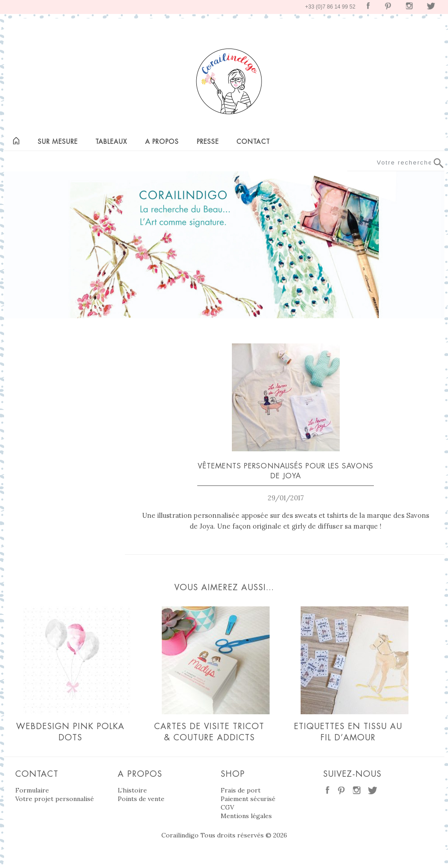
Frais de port (241, 790)
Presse (208, 142)
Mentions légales (246, 816)
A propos (162, 142)
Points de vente (141, 799)
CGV (227, 807)
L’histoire (132, 790)
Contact (253, 142)
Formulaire (32, 790)
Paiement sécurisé (248, 799)
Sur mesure (58, 142)
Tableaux (111, 142)
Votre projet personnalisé (55, 799)
